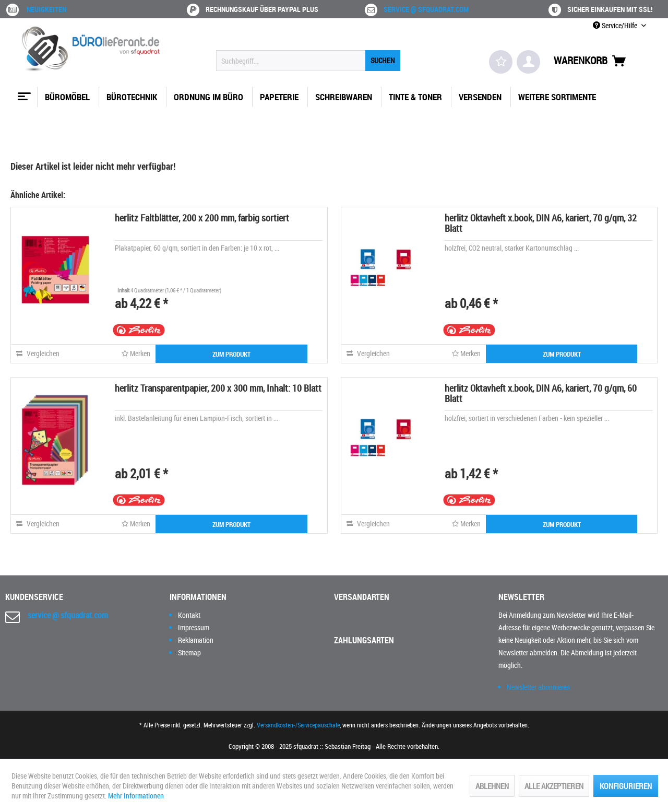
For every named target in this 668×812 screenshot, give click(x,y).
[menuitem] (308, 61)
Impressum (194, 627)
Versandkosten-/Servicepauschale (298, 725)
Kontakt (189, 615)
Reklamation (196, 640)
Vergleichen (38, 353)
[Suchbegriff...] (308, 61)
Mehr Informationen (136, 796)
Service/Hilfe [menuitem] (616, 25)
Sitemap (189, 652)
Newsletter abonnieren (538, 687)
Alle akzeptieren (554, 786)
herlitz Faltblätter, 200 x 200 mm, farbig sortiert (202, 218)
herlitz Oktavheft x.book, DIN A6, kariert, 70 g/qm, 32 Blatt (541, 223)
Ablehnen (492, 786)
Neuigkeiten (46, 9)
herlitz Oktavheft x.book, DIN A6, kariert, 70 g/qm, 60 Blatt (541, 393)
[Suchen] (383, 61)
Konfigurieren (626, 786)
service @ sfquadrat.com (426, 9)
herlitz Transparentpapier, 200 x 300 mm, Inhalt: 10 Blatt (218, 388)
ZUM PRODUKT (231, 354)
